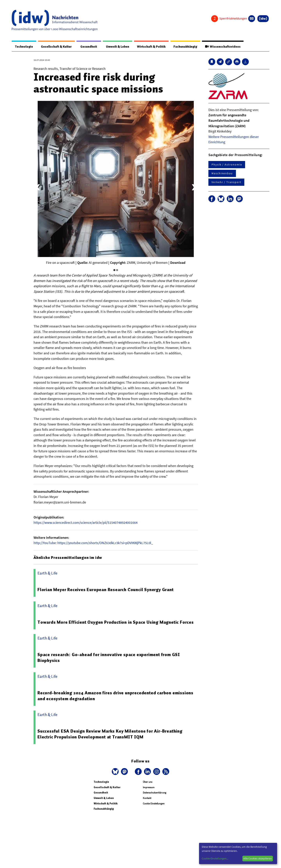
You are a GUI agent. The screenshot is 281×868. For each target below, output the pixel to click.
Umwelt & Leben (117, 47)
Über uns (148, 782)
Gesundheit (88, 47)
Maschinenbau (222, 173)
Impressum (149, 788)
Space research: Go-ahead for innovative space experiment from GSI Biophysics (109, 658)
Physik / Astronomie (227, 165)
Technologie (24, 47)
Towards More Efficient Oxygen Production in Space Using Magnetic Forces (116, 622)
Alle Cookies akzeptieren (258, 858)
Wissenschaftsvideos (223, 47)
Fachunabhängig (185, 47)
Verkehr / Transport (226, 182)
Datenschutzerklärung (155, 793)
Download (178, 263)
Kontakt (147, 798)
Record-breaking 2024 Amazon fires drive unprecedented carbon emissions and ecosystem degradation (116, 696)
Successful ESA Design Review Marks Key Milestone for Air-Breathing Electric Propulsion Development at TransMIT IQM (110, 734)
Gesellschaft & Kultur (56, 47)
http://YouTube (45, 543)
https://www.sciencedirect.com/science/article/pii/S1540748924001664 (86, 523)
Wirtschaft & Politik (151, 47)
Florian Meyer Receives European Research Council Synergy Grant (106, 590)
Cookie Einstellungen (154, 804)
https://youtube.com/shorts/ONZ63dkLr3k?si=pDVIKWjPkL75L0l (104, 543)
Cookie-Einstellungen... (215, 858)
